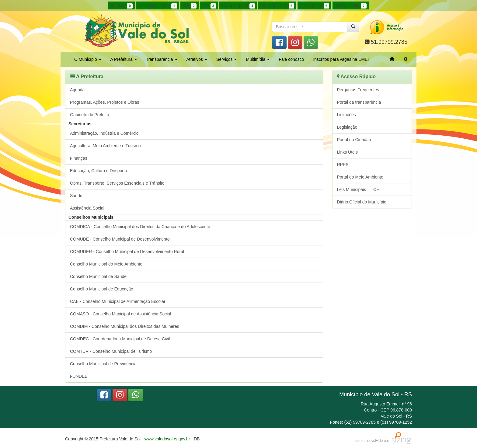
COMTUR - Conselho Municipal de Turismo (111, 351)
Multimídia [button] (258, 59)
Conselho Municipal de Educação (102, 289)
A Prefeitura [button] (124, 59)
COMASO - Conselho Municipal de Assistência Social (120, 314)
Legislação (347, 127)
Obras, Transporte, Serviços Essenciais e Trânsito (117, 183)
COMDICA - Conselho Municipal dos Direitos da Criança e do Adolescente (140, 227)
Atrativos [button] (197, 59)
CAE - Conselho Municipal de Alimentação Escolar (118, 301)
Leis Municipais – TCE (358, 189)
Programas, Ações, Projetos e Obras (104, 102)
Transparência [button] (162, 59)
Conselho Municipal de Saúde (98, 276)
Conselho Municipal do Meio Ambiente (106, 264)
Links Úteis (347, 152)
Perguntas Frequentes (358, 90)
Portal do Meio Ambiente (360, 177)
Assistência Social (87, 208)
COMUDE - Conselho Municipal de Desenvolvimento (120, 239)
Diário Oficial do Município (362, 202)
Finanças (79, 158)
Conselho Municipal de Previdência (103, 364)
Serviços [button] (227, 59)
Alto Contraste (277, 6)
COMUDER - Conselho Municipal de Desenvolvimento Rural (127, 252)
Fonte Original (238, 6)
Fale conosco (291, 59)
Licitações (346, 115)
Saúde (76, 196)
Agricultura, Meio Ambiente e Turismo (105, 146)
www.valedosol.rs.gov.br (167, 439)
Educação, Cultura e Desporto (99, 171)
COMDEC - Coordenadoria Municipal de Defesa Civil (120, 339)
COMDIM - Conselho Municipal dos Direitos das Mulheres (125, 326)
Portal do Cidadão (354, 140)
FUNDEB (79, 376)
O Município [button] (88, 59)
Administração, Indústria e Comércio (104, 133)
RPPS (343, 165)
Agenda (77, 90)
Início (121, 6)
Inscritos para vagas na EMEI (341, 59)
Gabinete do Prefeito (89, 115)
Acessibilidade (157, 6)
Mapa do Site (350, 6)
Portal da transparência (359, 102)
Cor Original (314, 6)
